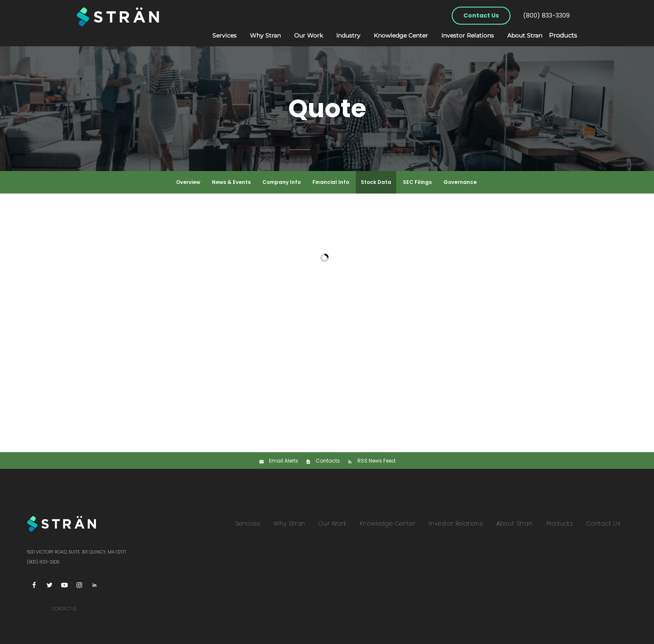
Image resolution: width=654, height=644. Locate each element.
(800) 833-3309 (546, 15)
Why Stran (257, 35)
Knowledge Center (392, 35)
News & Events (231, 182)
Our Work (300, 35)
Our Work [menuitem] (332, 523)
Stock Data (376, 182)
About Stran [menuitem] (515, 523)
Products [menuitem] (560, 523)
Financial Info (331, 182)
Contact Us (481, 15)
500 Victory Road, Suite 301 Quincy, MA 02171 (76, 552)
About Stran (516, 35)
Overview (188, 182)
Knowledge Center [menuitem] (388, 523)
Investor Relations (459, 35)
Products (559, 36)
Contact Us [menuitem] (604, 523)
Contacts (328, 461)
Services (216, 35)
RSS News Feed (376, 461)
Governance (460, 182)
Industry (340, 35)
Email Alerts (284, 461)
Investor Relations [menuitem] (456, 523)
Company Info (282, 182)
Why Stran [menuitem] (289, 523)
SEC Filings (417, 182)
